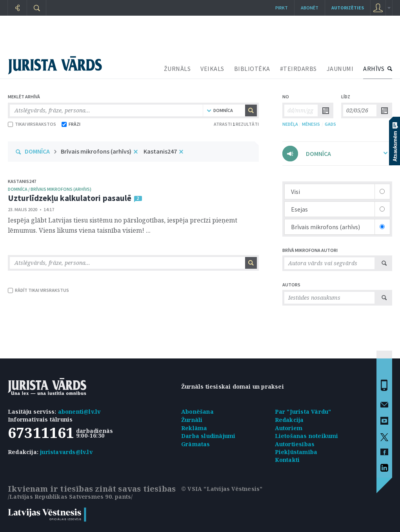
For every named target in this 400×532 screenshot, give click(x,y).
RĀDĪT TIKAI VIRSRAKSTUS (38, 290)
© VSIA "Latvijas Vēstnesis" (222, 489)
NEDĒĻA (290, 124)
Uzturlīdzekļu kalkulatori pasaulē (70, 198)
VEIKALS (212, 69)
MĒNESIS (311, 124)
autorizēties (348, 8)
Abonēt (310, 8)
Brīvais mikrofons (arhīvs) (96, 151)
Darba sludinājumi (208, 436)
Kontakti (287, 460)
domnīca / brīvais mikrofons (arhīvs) (50, 189)
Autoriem (289, 428)
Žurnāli (192, 420)
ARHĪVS (374, 69)
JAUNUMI (340, 69)
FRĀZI (71, 124)
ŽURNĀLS (177, 69)
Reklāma (194, 428)
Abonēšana (197, 412)
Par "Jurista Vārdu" (303, 412)
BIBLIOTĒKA (252, 69)
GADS (330, 124)
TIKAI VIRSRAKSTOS (32, 124)
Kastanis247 (160, 151)
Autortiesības (295, 444)
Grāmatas (196, 444)
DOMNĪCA (37, 151)
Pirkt (282, 8)
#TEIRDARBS (298, 69)
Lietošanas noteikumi (307, 436)
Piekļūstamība (296, 452)
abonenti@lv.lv (79, 412)
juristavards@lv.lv (66, 452)
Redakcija (289, 420)
